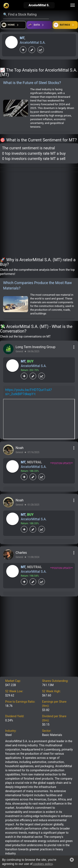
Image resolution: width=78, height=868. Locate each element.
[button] (72, 860)
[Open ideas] (39, 25)
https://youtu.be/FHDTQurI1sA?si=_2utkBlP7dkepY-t (28, 392)
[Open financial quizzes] (13, 25)
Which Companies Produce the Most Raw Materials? (37, 285)
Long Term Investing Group (35, 347)
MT (22, 38)
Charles (21, 553)
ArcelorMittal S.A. (33, 43)
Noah (20, 448)
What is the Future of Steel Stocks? (32, 83)
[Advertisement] (39, 215)
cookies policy (42, 864)
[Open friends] (65, 25)
